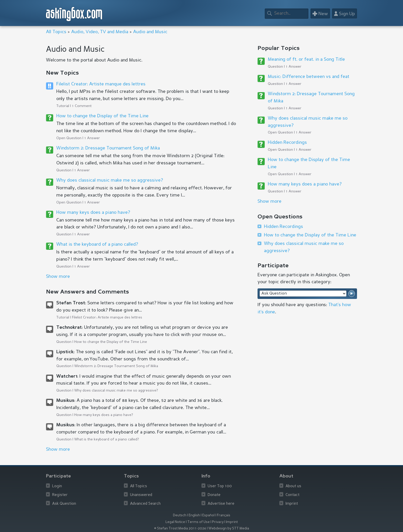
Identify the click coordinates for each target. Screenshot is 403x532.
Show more (269, 201)
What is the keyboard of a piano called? (97, 244)
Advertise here (221, 504)
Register (60, 495)
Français (224, 515)
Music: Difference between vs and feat (309, 77)
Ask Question (64, 504)
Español (208, 515)
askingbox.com (74, 14)
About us (293, 486)
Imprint (292, 504)
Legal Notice (175, 522)
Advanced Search (145, 504)
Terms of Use (199, 522)
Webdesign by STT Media (229, 529)
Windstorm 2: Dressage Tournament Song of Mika (108, 148)
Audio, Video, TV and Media (100, 32)
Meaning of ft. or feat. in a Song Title (306, 59)
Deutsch (180, 515)
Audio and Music (150, 32)
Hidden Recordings (287, 143)
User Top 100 (220, 486)
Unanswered (141, 495)
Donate (214, 495)
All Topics (56, 32)
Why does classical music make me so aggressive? (110, 180)
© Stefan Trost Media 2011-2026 (180, 529)
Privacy (218, 522)
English (194, 515)
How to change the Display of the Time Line (102, 116)
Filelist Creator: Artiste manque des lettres (101, 84)
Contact (292, 495)
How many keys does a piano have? (93, 212)
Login (57, 486)
